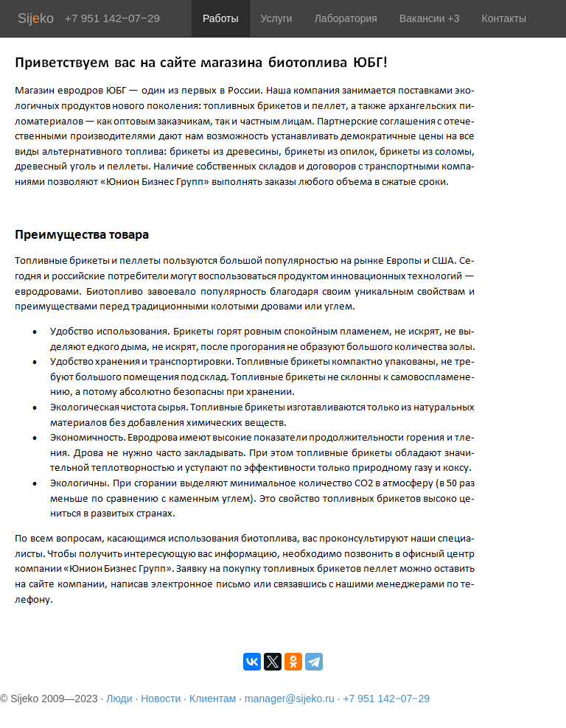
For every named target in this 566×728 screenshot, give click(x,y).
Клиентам (213, 699)
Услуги (277, 18)
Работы (221, 18)
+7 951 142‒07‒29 (386, 699)
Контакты (504, 18)
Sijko (36, 18)
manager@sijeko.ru (290, 699)
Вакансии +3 (430, 18)
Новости (161, 699)
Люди (119, 699)
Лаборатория (346, 18)
